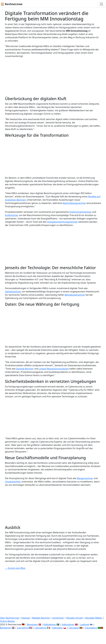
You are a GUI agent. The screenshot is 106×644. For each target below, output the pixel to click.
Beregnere (32, 624)
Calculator (74, 628)
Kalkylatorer (50, 624)
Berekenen (6, 628)
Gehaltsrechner (13, 292)
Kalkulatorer (68, 624)
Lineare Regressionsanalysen (54, 369)
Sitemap (26, 618)
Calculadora (91, 628)
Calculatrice (23, 628)
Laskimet (85, 624)
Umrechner (58, 618)
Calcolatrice (41, 628)
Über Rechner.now (9, 618)
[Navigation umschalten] (101, 4)
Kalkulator (58, 628)
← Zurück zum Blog (15, 568)
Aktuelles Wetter (94, 618)
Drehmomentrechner (80, 212)
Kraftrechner (11, 215)
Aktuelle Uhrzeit (75, 618)
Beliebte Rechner (41, 618)
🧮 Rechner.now (12, 4)
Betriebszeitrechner (75, 295)
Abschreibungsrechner (74, 203)
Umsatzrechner (13, 482)
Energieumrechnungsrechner (63, 222)
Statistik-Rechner (25, 369)
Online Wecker (8, 621)
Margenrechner (85, 478)
